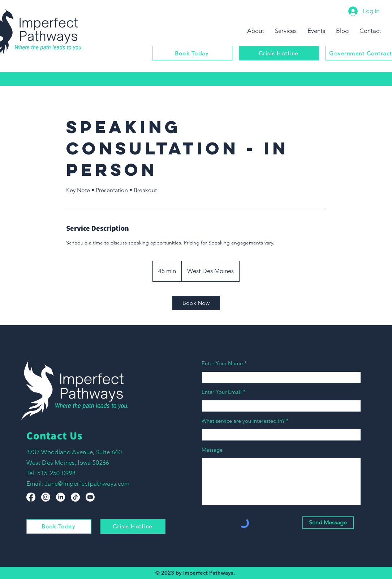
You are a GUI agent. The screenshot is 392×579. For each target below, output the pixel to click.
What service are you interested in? (243, 421)
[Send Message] (328, 523)
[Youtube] (90, 497)
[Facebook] (31, 497)
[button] (286, 31)
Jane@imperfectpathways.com (87, 484)
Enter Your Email (222, 392)
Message (212, 450)
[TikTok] (75, 497)
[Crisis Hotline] (279, 53)
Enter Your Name (223, 363)
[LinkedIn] (61, 497)
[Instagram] (46, 497)
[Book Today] (192, 53)
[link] (196, 303)
